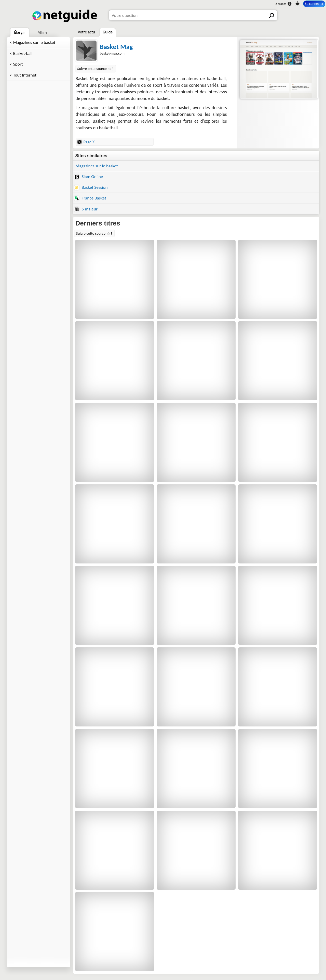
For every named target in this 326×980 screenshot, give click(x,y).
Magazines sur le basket (34, 42)
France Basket (90, 198)
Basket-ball (23, 53)
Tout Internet (25, 75)
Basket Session (91, 187)
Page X (86, 142)
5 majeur (86, 209)
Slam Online (89, 177)
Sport (18, 64)
